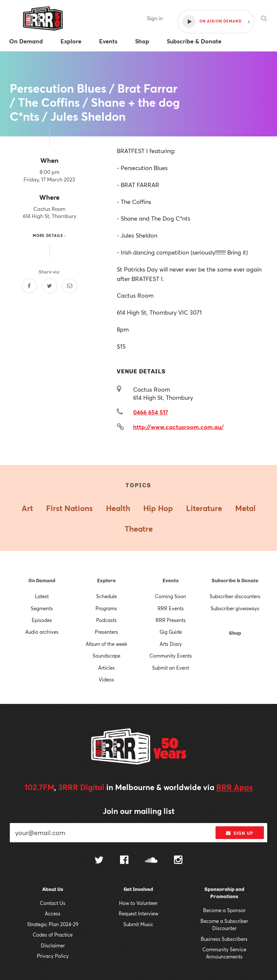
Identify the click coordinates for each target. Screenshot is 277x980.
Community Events (171, 656)
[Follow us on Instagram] (178, 861)
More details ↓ (50, 235)
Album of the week (106, 644)
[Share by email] (70, 286)
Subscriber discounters (235, 596)
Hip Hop (158, 508)
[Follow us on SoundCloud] (151, 861)
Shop (235, 633)
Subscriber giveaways (235, 608)
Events (171, 581)
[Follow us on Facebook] (124, 861)
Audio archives (42, 632)
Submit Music (138, 924)
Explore (106, 581)
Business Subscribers (224, 939)
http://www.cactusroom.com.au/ (178, 427)
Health (118, 508)
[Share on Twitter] (49, 286)
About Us (53, 889)
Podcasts (106, 620)
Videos (106, 679)
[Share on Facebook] (29, 286)
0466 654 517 (151, 412)
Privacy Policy (53, 956)
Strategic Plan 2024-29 (53, 924)
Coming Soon (171, 596)
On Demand (42, 581)
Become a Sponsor (224, 910)
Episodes (42, 620)
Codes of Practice (53, 935)
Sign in (155, 18)
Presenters (106, 632)
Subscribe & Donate (235, 581)
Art (27, 508)
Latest (42, 596)
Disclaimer (53, 945)
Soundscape (106, 656)
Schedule (106, 596)
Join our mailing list (139, 811)
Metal (245, 508)
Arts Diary (171, 644)
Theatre (139, 529)
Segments (42, 608)
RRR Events (171, 608)
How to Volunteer (138, 903)
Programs (106, 608)
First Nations (69, 508)
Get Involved (138, 889)
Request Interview (138, 913)
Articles (106, 668)
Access (53, 913)
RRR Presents (171, 620)
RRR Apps (234, 787)
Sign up (240, 833)
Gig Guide (171, 632)
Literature (204, 508)
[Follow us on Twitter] (99, 861)
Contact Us (53, 903)
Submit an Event (171, 668)
